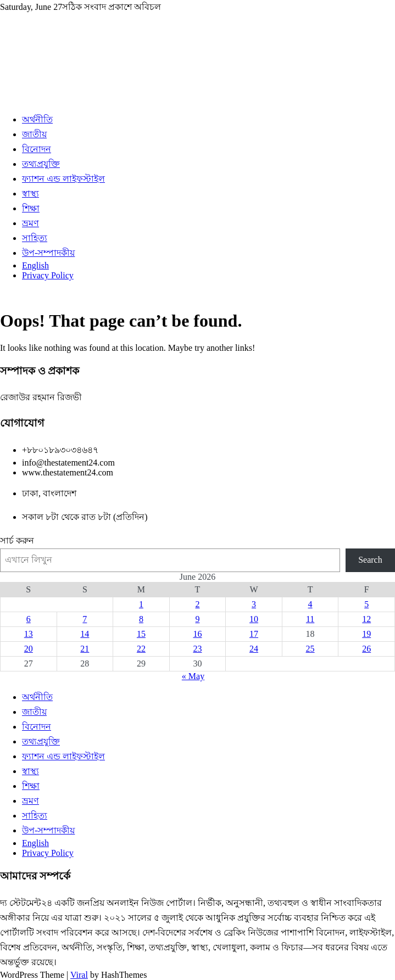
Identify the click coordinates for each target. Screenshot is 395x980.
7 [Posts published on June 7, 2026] (85, 619)
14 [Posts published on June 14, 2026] (85, 634)
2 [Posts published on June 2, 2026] (197, 604)
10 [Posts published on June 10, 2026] (254, 619)
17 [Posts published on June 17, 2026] (254, 634)
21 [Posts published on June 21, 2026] (85, 649)
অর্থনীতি (37, 119)
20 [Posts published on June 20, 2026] (29, 649)
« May (193, 676)
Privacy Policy (48, 275)
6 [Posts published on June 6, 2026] (29, 619)
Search (370, 560)
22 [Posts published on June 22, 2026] (141, 649)
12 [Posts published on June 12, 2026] (366, 619)
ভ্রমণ (30, 223)
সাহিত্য (35, 238)
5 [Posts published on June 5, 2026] (366, 604)
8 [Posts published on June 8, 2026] (141, 619)
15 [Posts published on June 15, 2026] (141, 634)
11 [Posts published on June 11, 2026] (310, 619)
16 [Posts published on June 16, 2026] (197, 634)
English (35, 265)
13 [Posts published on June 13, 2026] (29, 634)
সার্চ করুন (17, 541)
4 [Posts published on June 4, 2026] (310, 604)
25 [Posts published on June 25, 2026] (310, 649)
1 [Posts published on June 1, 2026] (141, 604)
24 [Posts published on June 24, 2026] (254, 649)
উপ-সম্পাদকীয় (48, 253)
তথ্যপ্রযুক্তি (41, 164)
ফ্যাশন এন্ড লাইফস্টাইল (63, 179)
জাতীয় (34, 134)
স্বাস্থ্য (30, 194)
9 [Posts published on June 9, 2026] (197, 619)
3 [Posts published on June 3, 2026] (254, 604)
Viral (79, 975)
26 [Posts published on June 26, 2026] (366, 649)
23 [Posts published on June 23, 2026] (197, 649)
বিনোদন (37, 149)
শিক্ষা (31, 208)
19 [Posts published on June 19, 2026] (366, 634)
